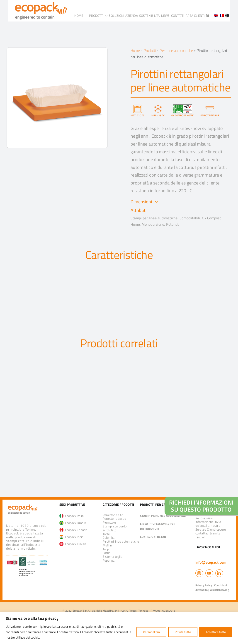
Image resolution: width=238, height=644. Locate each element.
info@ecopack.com (211, 562)
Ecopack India (72, 537)
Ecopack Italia (72, 516)
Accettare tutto (216, 632)
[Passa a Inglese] (215, 16)
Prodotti (150, 50)
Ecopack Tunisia (73, 544)
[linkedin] (219, 573)
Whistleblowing (219, 590)
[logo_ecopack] (23, 505)
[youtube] (209, 573)
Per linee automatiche (176, 50)
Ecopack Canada (73, 530)
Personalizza (151, 632)
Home (135, 50)
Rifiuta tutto (183, 632)
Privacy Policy (204, 585)
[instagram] (199, 573)
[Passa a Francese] (222, 16)
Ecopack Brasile (73, 523)
